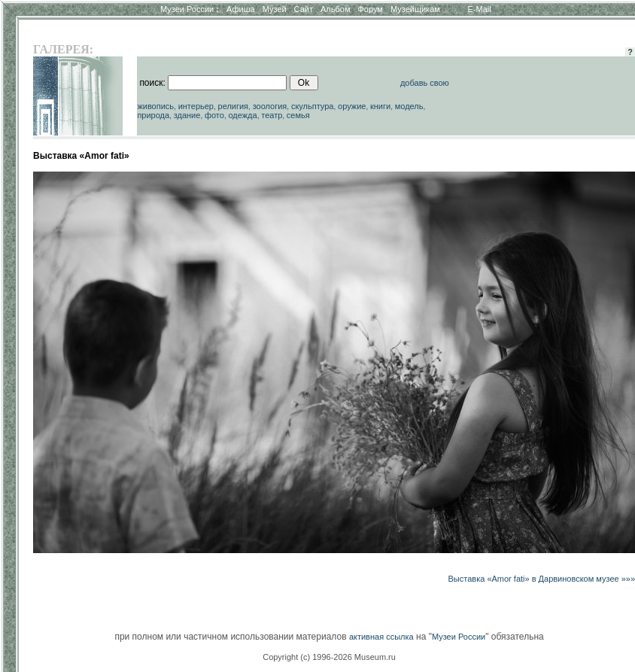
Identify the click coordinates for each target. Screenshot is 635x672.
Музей (275, 9)
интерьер (196, 106)
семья (298, 115)
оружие (352, 106)
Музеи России (190, 9)
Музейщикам (415, 9)
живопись (155, 106)
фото (214, 115)
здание (187, 115)
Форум (370, 9)
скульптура (313, 106)
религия (234, 106)
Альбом (335, 9)
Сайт (304, 9)
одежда (242, 115)
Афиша (241, 9)
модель (409, 106)
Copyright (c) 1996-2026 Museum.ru (329, 657)
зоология (270, 106)
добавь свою (425, 83)
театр (272, 115)
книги (380, 106)
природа (153, 115)
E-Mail (480, 9)
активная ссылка (381, 637)
